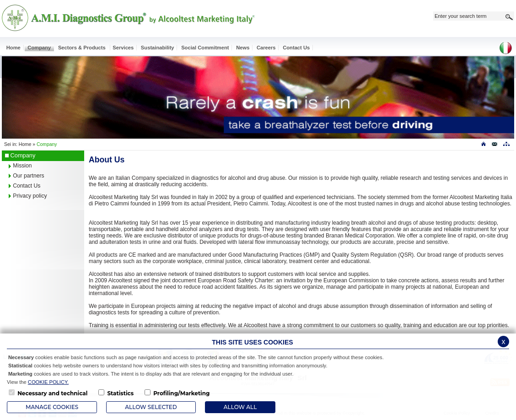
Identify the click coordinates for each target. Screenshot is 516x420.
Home (25, 144)
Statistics (120, 393)
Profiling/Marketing (181, 393)
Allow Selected (151, 407)
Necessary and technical (52, 393)
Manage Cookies (52, 407)
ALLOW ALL (240, 407)
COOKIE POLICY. (48, 382)
